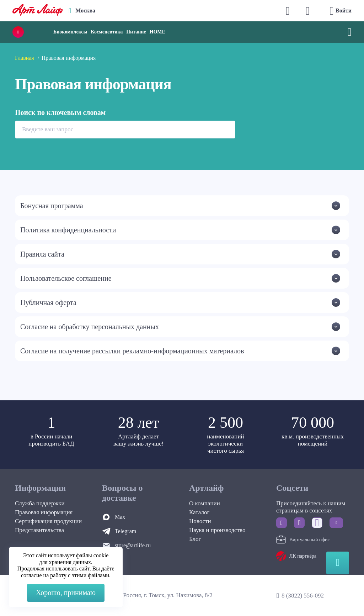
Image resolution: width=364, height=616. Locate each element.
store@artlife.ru (133, 545)
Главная (25, 58)
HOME (157, 32)
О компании (205, 503)
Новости (200, 521)
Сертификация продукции (48, 521)
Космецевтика (107, 32)
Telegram (125, 531)
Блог (195, 539)
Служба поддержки (40, 503)
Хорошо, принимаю (66, 593)
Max (120, 517)
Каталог (199, 512)
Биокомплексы (70, 32)
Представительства (39, 530)
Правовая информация (44, 512)
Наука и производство (217, 530)
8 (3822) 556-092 (303, 596)
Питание (136, 32)
